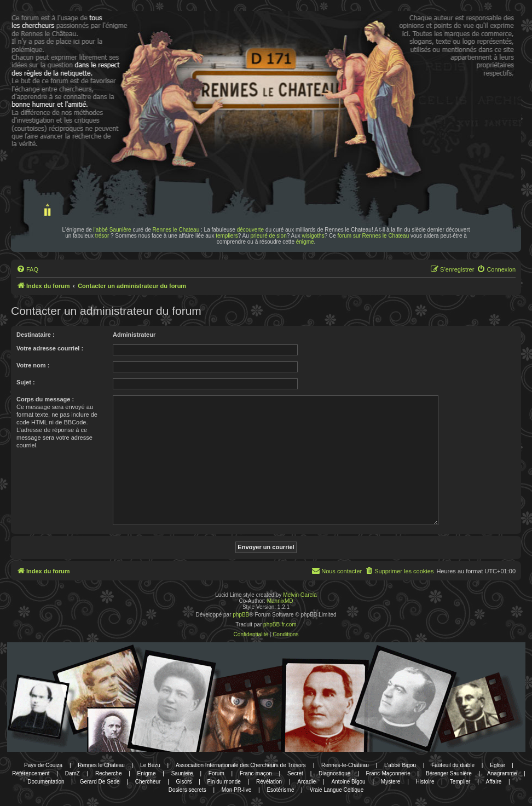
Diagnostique (334, 773)
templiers (227, 236)
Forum (216, 773)
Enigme (147, 773)
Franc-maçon (256, 773)
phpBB (241, 615)
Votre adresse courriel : (50, 348)
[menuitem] (27, 269)
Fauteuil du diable (453, 765)
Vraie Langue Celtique (337, 790)
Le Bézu (150, 765)
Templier (460, 782)
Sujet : (26, 382)
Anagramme (502, 773)
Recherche (108, 773)
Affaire (494, 782)
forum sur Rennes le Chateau (374, 236)
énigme (305, 242)
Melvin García (300, 595)
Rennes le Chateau (176, 230)
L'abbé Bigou (400, 765)
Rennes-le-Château (345, 765)
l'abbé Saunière (112, 230)
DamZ (73, 773)
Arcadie (307, 782)
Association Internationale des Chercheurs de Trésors (241, 765)
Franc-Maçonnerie (388, 773)
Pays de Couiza (43, 765)
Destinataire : (36, 335)
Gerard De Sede (100, 782)
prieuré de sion (269, 236)
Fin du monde (224, 782)
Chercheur (148, 782)
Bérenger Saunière (449, 773)
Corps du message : (45, 399)
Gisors (184, 782)
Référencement (31, 773)
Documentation (46, 782)
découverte (250, 230)
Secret (295, 773)
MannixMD (280, 601)
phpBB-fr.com (280, 624)
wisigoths (313, 236)
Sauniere (182, 773)
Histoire (425, 782)
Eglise (497, 765)
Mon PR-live (236, 790)
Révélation (269, 782)
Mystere (391, 782)
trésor (102, 236)
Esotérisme (280, 790)
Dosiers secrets (187, 790)
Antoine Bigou (348, 782)
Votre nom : (33, 365)
